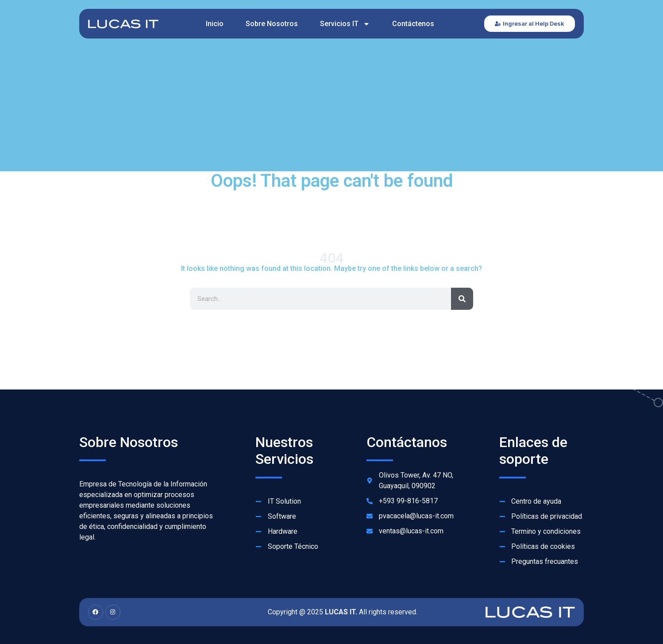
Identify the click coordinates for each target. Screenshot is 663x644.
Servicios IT (345, 24)
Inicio (215, 24)
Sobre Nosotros (272, 24)
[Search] (462, 299)
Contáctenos (413, 24)
